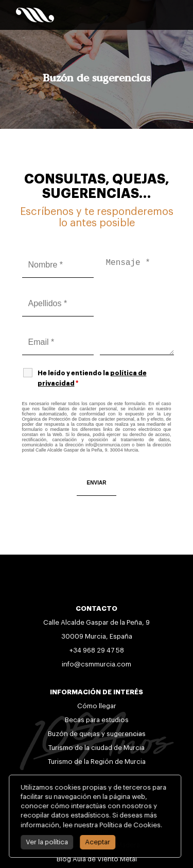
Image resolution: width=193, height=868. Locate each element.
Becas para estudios (97, 720)
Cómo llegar (97, 706)
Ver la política (42, 842)
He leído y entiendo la (92, 378)
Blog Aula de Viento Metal (97, 859)
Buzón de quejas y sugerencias (97, 734)
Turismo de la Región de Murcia (97, 762)
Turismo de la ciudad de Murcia (97, 748)
